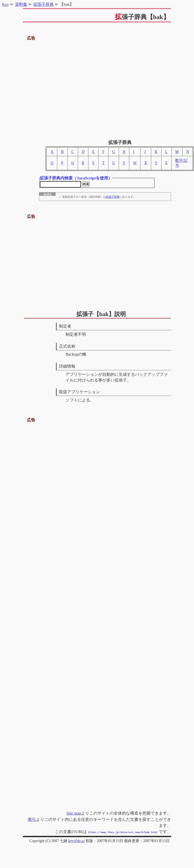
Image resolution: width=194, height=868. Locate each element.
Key (6, 4)
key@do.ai (76, 841)
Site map (74, 814)
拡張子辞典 (113, 198)
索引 (32, 820)
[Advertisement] (97, 88)
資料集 (21, 4)
